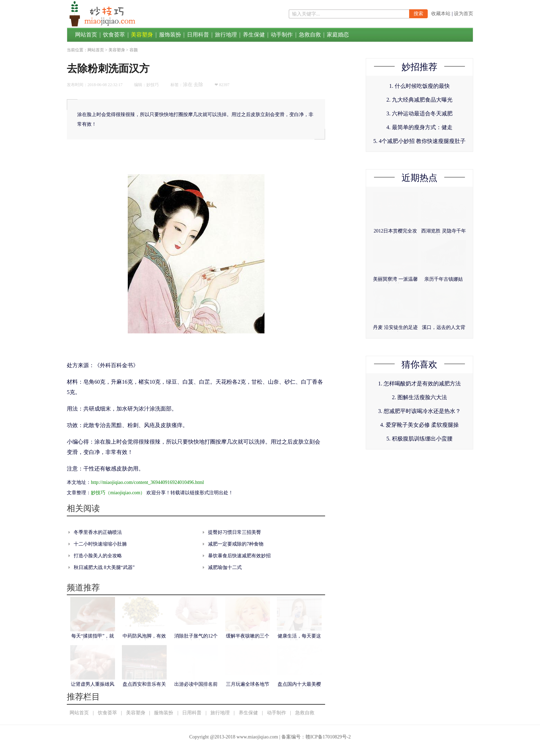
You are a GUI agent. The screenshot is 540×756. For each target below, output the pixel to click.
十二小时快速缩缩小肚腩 (100, 544)
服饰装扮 (170, 35)
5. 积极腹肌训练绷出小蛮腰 (419, 439)
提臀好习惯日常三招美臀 (235, 532)
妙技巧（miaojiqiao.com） (118, 493)
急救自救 (310, 35)
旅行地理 (226, 35)
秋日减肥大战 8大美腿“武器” (104, 567)
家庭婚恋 (338, 35)
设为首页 (464, 14)
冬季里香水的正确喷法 (98, 532)
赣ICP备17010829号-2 (328, 737)
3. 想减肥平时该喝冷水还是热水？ (419, 411)
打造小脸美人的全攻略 (98, 556)
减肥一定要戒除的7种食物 (236, 544)
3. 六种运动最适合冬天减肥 (419, 113)
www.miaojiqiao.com (257, 737)
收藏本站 (441, 14)
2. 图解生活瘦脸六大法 (419, 397)
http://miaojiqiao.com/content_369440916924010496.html (147, 482)
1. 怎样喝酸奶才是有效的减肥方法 (419, 384)
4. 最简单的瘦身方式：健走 (419, 127)
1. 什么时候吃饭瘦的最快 (419, 86)
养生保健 (254, 35)
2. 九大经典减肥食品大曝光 (419, 100)
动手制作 (282, 35)
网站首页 (86, 35)
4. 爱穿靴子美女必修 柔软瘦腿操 (419, 425)
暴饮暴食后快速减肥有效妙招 (239, 556)
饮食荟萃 (114, 35)
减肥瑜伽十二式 (225, 567)
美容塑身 (142, 35)
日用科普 (198, 35)
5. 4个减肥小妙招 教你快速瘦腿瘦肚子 (419, 141)
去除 (198, 85)
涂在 (188, 85)
